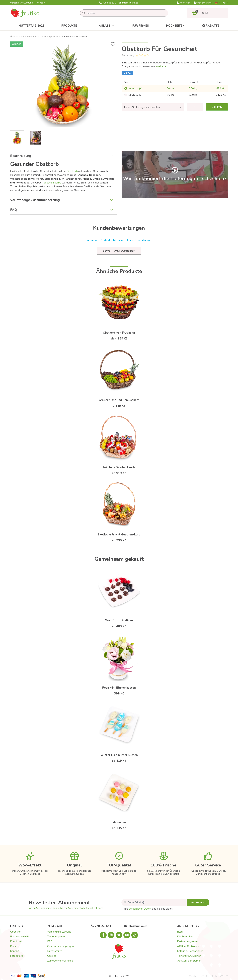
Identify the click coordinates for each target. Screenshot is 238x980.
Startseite (17, 37)
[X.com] (119, 935)
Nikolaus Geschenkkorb (119, 467)
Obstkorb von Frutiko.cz (119, 333)
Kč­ (224, 3)
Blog (180, 932)
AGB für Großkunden (189, 946)
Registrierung (203, 3)
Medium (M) (135, 95)
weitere (161, 66)
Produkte (72, 26)
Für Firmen (141, 26)
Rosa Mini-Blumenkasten (119, 688)
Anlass (107, 26)
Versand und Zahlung (22, 3)
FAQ (14, 210)
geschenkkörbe (52, 183)
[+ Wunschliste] (113, 44)
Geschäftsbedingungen (60, 946)
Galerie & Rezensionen (190, 951)
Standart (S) (135, 89)
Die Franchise (185, 937)
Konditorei (16, 941)
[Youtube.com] (127, 935)
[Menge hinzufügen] (201, 107)
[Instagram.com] (111, 935)
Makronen (119, 822)
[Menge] (195, 107)
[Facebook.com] (103, 935)
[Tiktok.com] (135, 935)
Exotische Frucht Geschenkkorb (119, 535)
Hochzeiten (175, 26)
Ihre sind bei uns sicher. (148, 909)
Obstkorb (72, 171)
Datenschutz (54, 951)
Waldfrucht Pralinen (119, 620)
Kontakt (41, 3)
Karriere (15, 946)
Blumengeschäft (20, 937)
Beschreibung (21, 156)
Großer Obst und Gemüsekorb (119, 400)
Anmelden (183, 3)
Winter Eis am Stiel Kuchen (119, 755)
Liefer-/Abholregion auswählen (142, 107)
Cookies (52, 956)
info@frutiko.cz (129, 3)
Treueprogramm (56, 937)
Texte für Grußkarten (189, 956)
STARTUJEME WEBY (215, 976)
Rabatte (210, 26)
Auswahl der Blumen (189, 961)
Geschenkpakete (49, 37)
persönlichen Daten (140, 909)
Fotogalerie (17, 956)
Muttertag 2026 (32, 26)
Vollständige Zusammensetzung (35, 200)
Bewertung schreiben (119, 251)
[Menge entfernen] (189, 107)
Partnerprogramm (187, 941)
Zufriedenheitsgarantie (60, 961)
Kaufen (217, 107)
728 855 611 (108, 3)
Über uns (15, 932)
